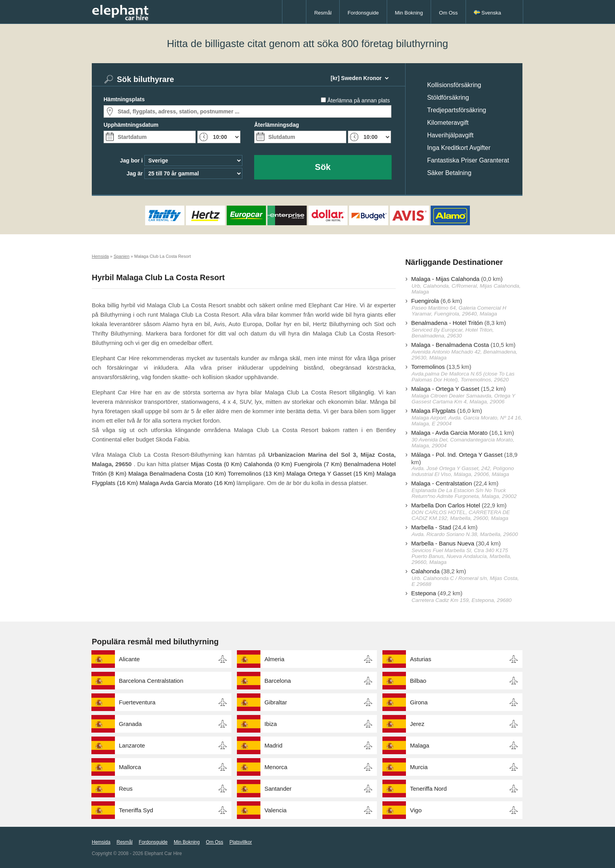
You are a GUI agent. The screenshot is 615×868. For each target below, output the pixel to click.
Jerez (417, 724)
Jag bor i (131, 160)
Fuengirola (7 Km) (318, 464)
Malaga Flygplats (433, 411)
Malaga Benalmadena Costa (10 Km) (177, 473)
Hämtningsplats (124, 99)
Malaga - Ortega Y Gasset (445, 389)
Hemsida (101, 842)
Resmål (323, 13)
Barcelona (278, 681)
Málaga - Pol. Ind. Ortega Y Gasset (457, 455)
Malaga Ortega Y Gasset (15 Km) (330, 473)
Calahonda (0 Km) (268, 464)
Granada (130, 724)
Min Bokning (409, 13)
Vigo (416, 810)
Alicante (129, 659)
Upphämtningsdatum (131, 125)
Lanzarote (132, 745)
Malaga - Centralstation (441, 483)
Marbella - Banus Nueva (443, 543)
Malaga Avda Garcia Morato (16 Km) (187, 483)
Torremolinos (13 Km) (256, 473)
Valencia (275, 810)
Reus (126, 789)
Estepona (423, 593)
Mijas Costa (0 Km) (216, 464)
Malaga (419, 745)
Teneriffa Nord (428, 789)
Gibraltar (276, 702)
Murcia (419, 767)
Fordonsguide (363, 13)
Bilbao (418, 681)
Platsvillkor (241, 842)
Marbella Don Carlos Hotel (446, 505)
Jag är (135, 173)
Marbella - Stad (431, 527)
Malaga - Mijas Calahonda (445, 279)
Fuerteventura (137, 702)
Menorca (276, 767)
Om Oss (448, 13)
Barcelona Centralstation (151, 681)
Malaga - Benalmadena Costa (450, 345)
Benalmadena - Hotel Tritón (447, 323)
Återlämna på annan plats (358, 100)
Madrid (273, 745)
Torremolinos (428, 367)
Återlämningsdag (277, 125)
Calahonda (425, 571)
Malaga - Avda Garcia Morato (449, 433)
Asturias (420, 659)
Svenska (487, 13)
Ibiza (271, 724)
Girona (419, 702)
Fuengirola (425, 301)
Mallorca (130, 767)
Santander (278, 789)
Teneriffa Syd (136, 810)
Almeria (274, 659)
